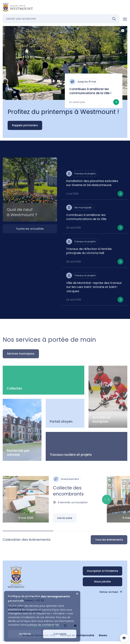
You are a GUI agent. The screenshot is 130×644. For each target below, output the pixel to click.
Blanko (103, 635)
